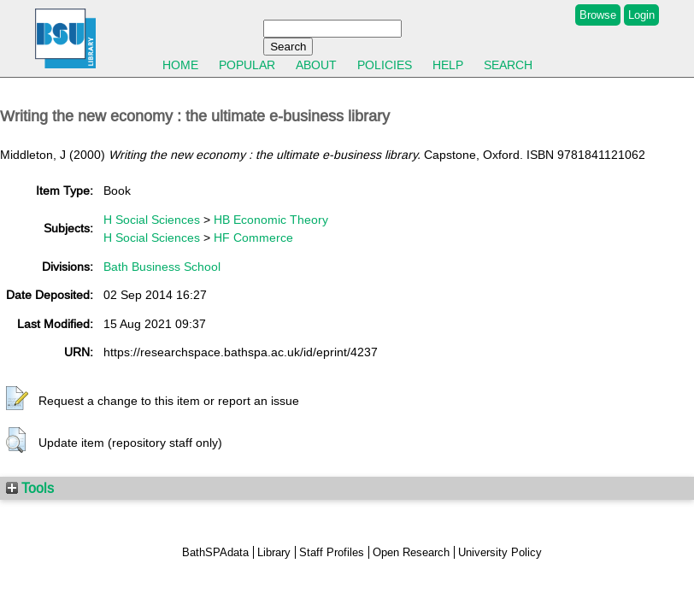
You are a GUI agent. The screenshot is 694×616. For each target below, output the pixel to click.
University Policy (500, 552)
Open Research (411, 552)
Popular (247, 65)
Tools (30, 488)
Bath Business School (162, 267)
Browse (598, 15)
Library (274, 552)
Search (508, 65)
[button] (17, 399)
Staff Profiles (332, 552)
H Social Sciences (152, 220)
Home (180, 65)
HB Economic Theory (271, 220)
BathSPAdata (215, 552)
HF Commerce (253, 238)
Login (641, 15)
